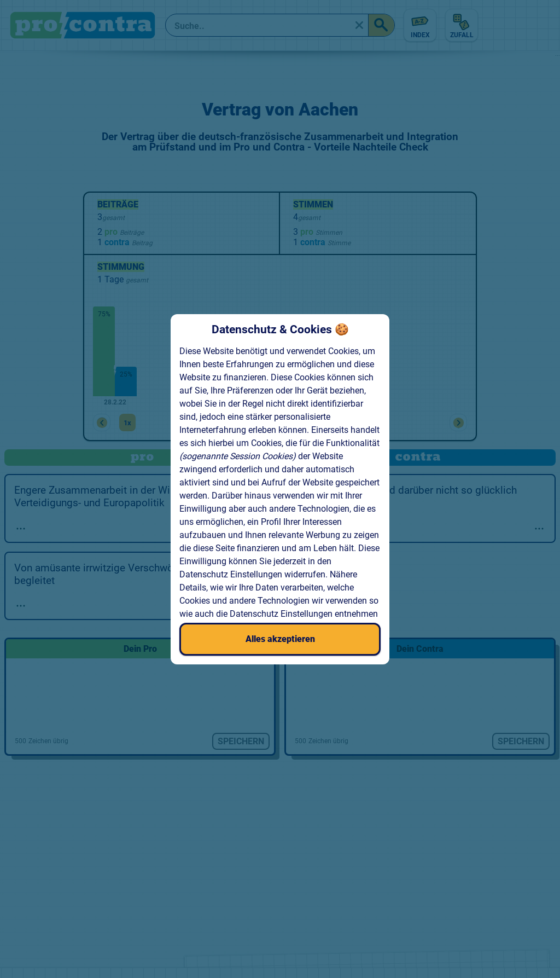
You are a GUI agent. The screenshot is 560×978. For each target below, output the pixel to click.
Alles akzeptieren (280, 639)
